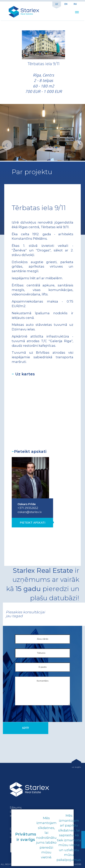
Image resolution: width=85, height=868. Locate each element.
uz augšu (76, 767)
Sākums (16, 808)
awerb (77, 864)
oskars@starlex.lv (30, 512)
